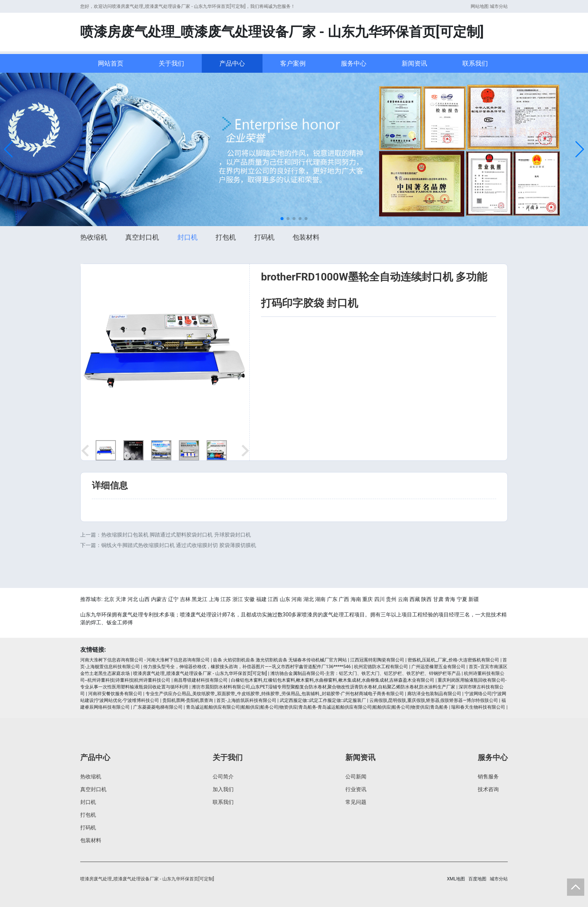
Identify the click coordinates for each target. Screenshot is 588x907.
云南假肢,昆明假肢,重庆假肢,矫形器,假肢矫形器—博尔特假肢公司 (434, 700)
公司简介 (223, 777)
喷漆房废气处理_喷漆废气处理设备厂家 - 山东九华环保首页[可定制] (200, 673)
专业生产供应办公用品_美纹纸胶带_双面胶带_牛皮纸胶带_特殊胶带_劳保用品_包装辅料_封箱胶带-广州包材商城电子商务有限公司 (275, 694)
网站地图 (480, 6)
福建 (261, 599)
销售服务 (488, 777)
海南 (356, 599)
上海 (214, 599)
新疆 (474, 599)
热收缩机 (94, 237)
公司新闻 (356, 777)
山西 (144, 599)
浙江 (238, 599)
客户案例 (293, 63)
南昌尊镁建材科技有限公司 (201, 680)
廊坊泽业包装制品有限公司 (434, 694)
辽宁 (173, 599)
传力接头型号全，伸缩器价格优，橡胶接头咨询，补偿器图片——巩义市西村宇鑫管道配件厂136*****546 (247, 667)
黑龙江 (199, 599)
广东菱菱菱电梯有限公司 (158, 707)
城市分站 (499, 6)
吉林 (185, 599)
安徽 (249, 599)
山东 (285, 599)
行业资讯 (356, 789)
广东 (332, 599)
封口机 (187, 237)
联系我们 (475, 63)
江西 (273, 599)
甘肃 (438, 599)
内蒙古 (159, 599)
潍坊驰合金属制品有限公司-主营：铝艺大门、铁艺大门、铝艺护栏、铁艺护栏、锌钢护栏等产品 (365, 673)
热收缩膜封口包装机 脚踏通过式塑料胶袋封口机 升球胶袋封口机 (176, 535)
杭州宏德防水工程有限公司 (381, 667)
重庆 (367, 599)
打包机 (226, 237)
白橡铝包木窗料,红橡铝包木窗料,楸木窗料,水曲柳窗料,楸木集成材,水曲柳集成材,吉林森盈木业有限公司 (333, 680)
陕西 (426, 599)
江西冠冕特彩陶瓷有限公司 (377, 660)
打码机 (264, 237)
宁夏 (462, 599)
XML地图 (456, 879)
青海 (450, 599)
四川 (379, 599)
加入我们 (223, 789)
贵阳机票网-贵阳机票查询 (188, 700)
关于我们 (171, 63)
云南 (403, 599)
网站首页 (111, 63)
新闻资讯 (414, 63)
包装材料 (306, 237)
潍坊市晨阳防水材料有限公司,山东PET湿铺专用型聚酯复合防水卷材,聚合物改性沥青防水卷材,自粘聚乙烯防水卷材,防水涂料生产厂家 (323, 687)
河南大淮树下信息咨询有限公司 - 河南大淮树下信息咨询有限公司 (145, 660)
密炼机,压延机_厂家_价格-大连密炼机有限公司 (454, 660)
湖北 (309, 599)
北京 (109, 599)
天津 (121, 599)
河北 (133, 599)
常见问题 (356, 802)
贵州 (391, 599)
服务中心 (354, 63)
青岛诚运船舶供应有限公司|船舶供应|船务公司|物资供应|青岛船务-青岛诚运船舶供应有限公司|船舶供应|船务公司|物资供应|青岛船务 (317, 707)
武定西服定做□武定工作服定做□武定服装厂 (323, 700)
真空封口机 (142, 237)
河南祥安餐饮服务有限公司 (115, 694)
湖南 (320, 599)
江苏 (226, 599)
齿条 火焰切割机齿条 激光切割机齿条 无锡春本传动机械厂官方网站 (280, 660)
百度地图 (477, 879)
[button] (9, 149)
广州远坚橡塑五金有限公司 (438, 667)
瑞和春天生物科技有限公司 (478, 707)
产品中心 (232, 63)
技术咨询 (488, 789)
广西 (344, 599)
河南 (297, 599)
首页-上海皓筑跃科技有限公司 (246, 700)
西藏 (415, 599)
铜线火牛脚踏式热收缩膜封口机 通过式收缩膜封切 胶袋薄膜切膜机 (179, 545)
